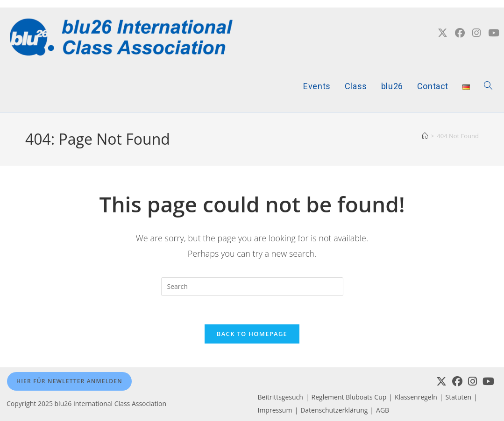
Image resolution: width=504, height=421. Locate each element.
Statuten (458, 397)
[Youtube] (488, 381)
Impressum (275, 410)
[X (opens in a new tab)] (443, 33)
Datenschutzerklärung (334, 410)
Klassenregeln (416, 397)
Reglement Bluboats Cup (349, 397)
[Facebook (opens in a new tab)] (460, 33)
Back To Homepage (252, 334)
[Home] (425, 136)
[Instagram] (472, 381)
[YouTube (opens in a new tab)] (494, 33)
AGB (383, 410)
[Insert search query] (252, 287)
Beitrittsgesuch (280, 397)
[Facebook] (457, 381)
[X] (441, 381)
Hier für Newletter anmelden (69, 381)
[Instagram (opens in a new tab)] (476, 33)
